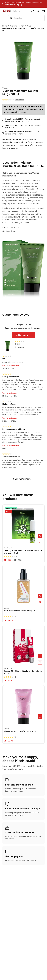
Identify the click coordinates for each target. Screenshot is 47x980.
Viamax (5, 88)
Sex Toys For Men (17, 26)
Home (5, 26)
